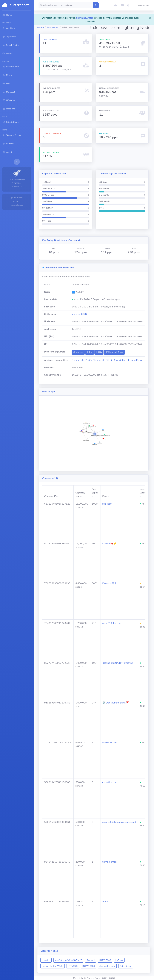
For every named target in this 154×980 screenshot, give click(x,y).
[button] (144, 5)
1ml (90, 352)
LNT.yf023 (73, 966)
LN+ (99, 352)
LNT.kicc (119, 960)
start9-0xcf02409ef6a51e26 (68, 960)
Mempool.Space (114, 352)
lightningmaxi (110, 862)
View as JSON (79, 314)
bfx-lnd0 (107, 504)
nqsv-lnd (46, 960)
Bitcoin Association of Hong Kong (124, 360)
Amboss (78, 352)
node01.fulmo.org (112, 623)
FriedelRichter (110, 743)
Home (41, 27)
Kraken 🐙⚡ (109, 544)
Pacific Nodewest (95, 360)
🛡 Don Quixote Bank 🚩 (116, 703)
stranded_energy (107, 966)
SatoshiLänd (126, 966)
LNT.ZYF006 (105, 960)
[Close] (150, 18)
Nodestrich (78, 360)
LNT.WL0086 (89, 966)
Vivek (105, 902)
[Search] (66, 5)
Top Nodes (53, 27)
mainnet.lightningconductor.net (119, 822)
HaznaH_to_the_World (52, 966)
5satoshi (90, 960)
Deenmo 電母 (110, 583)
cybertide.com (110, 782)
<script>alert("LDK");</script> (118, 663)
